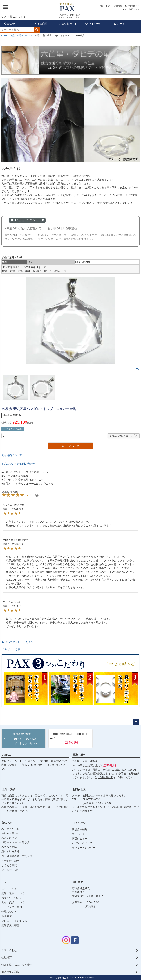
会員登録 (118, 6)
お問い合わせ (9, 950)
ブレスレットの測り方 (14, 921)
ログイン (105, 6)
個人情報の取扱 (10, 972)
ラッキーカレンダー (84, 848)
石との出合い (9, 838)
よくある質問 (9, 865)
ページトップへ (136, 722)
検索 (37, 30)
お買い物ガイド (66, 24)
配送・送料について (13, 893)
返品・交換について (13, 902)
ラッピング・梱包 (12, 907)
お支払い (7, 755)
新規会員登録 (80, 829)
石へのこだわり (10, 829)
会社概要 (78, 882)
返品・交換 (9, 789)
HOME (4, 36)
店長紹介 (90, 906)
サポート (7, 882)
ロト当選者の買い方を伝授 (17, 856)
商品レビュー (80, 839)
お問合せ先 (79, 789)
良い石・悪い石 (10, 833)
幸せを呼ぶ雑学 (10, 861)
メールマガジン (132, 9)
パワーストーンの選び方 (16, 842)
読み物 (10, 24)
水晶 (12, 36)
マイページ (93, 24)
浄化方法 (7, 916)
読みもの (7, 823)
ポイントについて (82, 843)
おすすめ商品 (38, 24)
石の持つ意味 (9, 847)
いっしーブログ (10, 870)
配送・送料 (79, 755)
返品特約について (12, 455)
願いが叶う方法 (10, 852)
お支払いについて (12, 898)
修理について (9, 912)
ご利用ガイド (133, 6)
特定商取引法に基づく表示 (17, 965)
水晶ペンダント (25, 36)
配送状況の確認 (10, 925)
